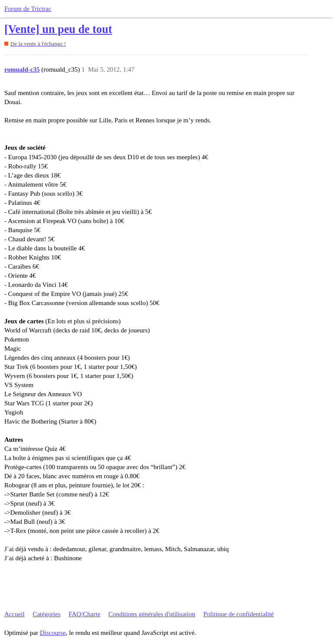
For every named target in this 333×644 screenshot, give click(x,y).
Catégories (46, 614)
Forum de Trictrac (28, 9)
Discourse (53, 633)
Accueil (15, 614)
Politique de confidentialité (238, 614)
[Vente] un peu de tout (58, 29)
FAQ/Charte (84, 614)
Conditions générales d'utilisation (152, 614)
